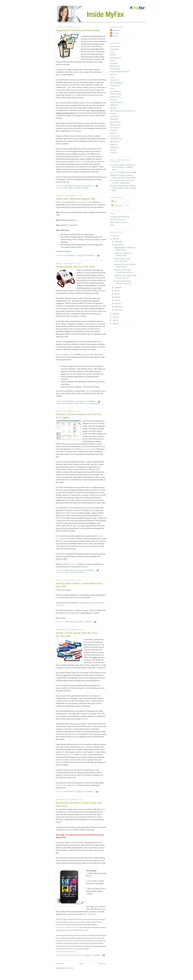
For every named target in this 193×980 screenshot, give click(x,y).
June (116, 294)
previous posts (86, 449)
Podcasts (113, 119)
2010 (114, 239)
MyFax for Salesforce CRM (82, 202)
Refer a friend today (89, 914)
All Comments (117, 205)
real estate (113, 127)
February (118, 307)
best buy (113, 63)
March (117, 303)
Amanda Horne (116, 30)
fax (111, 88)
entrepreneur (114, 86)
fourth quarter (114, 94)
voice (112, 150)
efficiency (74, 573)
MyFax (65, 755)
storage (85, 188)
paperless (113, 116)
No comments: (88, 186)
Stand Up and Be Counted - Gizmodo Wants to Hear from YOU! (79, 585)
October (117, 242)
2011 (114, 236)
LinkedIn (74, 785)
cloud (76, 404)
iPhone (112, 100)
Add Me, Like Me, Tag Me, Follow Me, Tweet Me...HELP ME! (77, 635)
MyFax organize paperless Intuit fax (122, 111)
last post (63, 202)
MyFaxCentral (83, 156)
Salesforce (95, 404)
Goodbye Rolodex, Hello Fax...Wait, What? (75, 267)
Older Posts (103, 963)
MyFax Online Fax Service (119, 222)
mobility (113, 105)
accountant (113, 46)
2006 (114, 323)
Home (81, 963)
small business (74, 188)
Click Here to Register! (64, 251)
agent (112, 55)
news (112, 114)
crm (67, 573)
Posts (114, 201)
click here (89, 391)
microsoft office (115, 102)
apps (112, 60)
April (116, 300)
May (116, 297)
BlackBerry (114, 66)
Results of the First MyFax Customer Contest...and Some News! (79, 804)
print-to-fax (114, 125)
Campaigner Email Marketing (120, 217)
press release (114, 122)
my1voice (74, 95)
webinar (113, 153)
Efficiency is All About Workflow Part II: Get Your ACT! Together (79, 416)
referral (112, 130)
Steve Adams (115, 33)
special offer (114, 141)
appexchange (68, 404)
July (116, 291)
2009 (114, 314)
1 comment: (88, 622)
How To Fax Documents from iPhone (122, 180)
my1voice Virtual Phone (118, 220)
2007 (114, 320)
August (117, 287)
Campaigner (84, 755)
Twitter (58, 785)
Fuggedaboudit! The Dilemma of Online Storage (78, 30)
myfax (65, 188)
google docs (114, 97)
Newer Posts (60, 963)
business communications (118, 72)
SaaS (88, 404)
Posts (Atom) (69, 968)
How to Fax (114, 172)
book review (114, 69)
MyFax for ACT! (72, 564)
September (118, 245)
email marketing (115, 83)
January (117, 310)
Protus (112, 225)
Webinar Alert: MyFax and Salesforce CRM (76, 199)
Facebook (64, 785)
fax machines (114, 91)
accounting (114, 49)
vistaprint (113, 147)
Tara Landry (115, 36)
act (64, 573)
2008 (114, 317)
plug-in (61, 541)
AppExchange (88, 354)
